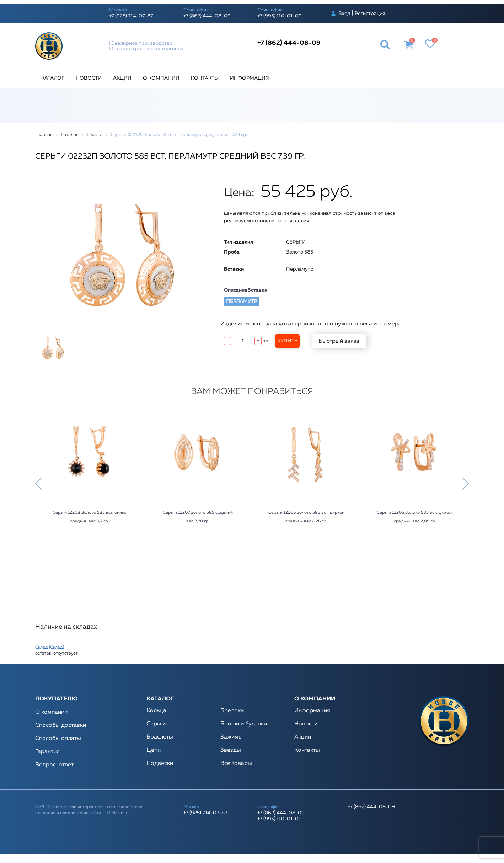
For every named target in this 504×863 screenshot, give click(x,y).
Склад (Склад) (50, 648)
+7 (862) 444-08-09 (207, 16)
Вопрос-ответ (54, 765)
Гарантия (47, 752)
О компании (161, 78)
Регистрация (370, 14)
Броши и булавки (244, 724)
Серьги (156, 724)
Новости (89, 78)
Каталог (53, 78)
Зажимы (232, 737)
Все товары (236, 763)
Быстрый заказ (339, 341)
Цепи (154, 750)
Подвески (160, 763)
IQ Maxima (116, 813)
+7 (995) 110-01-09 (280, 16)
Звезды (231, 750)
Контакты (205, 78)
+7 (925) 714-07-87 (131, 16)
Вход (344, 14)
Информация (250, 78)
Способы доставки (61, 725)
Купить (287, 341)
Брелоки (232, 711)
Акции (122, 78)
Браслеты (160, 737)
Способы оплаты (58, 739)
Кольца (156, 711)
